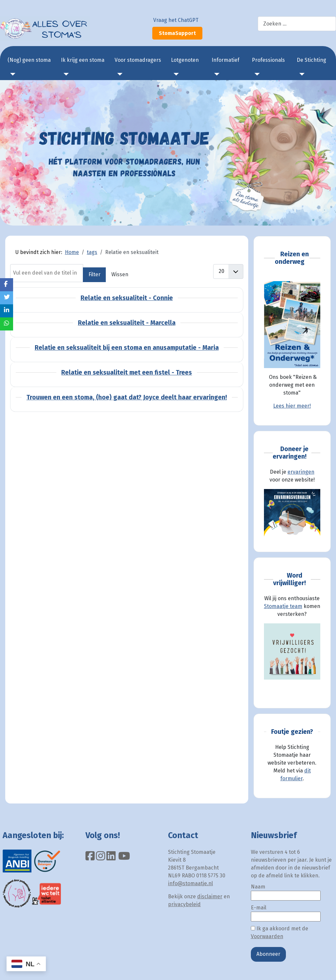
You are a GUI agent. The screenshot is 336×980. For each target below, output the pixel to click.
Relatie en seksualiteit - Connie (127, 298)
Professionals (268, 60)
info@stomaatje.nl (190, 883)
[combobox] (297, 24)
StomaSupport (177, 33)
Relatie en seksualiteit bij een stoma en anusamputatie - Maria (127, 348)
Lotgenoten (185, 60)
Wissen (120, 274)
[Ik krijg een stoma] (65, 74)
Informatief (225, 60)
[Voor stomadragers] (119, 74)
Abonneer (268, 954)
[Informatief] (215, 74)
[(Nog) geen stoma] (11, 74)
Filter (94, 274)
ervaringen (301, 472)
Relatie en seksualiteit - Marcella (127, 323)
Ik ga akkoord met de (280, 932)
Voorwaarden (267, 936)
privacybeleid (184, 904)
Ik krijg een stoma (83, 60)
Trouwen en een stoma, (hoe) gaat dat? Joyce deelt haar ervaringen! (127, 397)
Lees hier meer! (292, 406)
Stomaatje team (283, 606)
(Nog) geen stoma (29, 60)
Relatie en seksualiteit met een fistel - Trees (127, 372)
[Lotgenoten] (175, 74)
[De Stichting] (301, 74)
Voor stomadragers (138, 60)
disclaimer (210, 896)
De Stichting (311, 60)
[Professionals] (256, 74)
